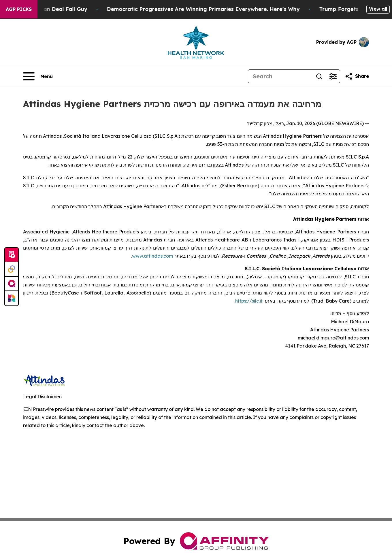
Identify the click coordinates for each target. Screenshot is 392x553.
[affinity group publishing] (12, 284)
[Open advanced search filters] (333, 76)
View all (378, 9)
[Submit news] (12, 255)
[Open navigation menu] (38, 76)
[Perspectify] (12, 269)
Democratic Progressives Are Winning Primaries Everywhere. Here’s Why (209, 9)
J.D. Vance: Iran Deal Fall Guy (54, 9)
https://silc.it (249, 301)
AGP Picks (19, 9)
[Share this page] (357, 76)
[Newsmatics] (12, 298)
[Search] (280, 76)
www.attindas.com (152, 256)
